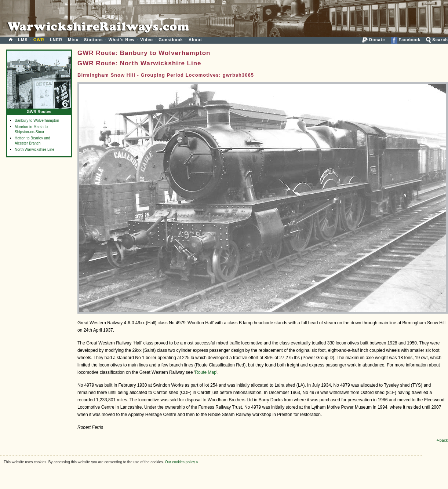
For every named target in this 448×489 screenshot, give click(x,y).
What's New (122, 40)
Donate (374, 40)
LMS (23, 40)
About (195, 40)
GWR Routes (39, 110)
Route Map (206, 372)
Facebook (406, 40)
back (442, 440)
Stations (93, 40)
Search (437, 40)
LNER (56, 40)
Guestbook (171, 40)
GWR (39, 40)
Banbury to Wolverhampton (37, 121)
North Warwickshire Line (34, 149)
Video (147, 40)
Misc (73, 40)
